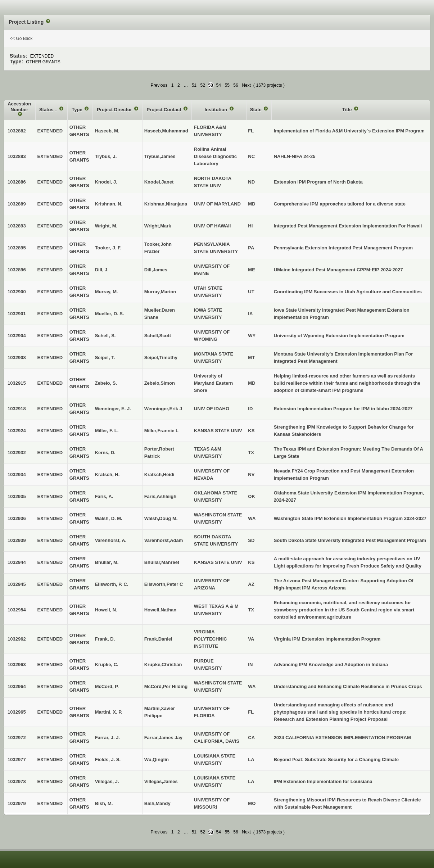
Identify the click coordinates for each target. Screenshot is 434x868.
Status (47, 110)
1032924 (17, 431)
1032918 (17, 409)
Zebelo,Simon (160, 383)
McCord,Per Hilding (166, 686)
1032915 (17, 383)
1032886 (17, 182)
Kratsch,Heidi (159, 474)
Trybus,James (160, 156)
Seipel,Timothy (161, 358)
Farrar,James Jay (163, 738)
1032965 (17, 712)
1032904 (17, 336)
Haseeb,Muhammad (166, 131)
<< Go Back (21, 39)
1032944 (17, 562)
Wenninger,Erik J (163, 409)
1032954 (17, 610)
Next (246, 85)
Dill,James (156, 270)
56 (236, 85)
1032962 (17, 639)
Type (78, 110)
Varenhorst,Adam (164, 540)
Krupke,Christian (163, 664)
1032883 (17, 156)
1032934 (17, 474)
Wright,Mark (158, 226)
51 (194, 85)
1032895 (17, 248)
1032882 (17, 131)
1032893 (17, 226)
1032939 (17, 540)
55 (227, 85)
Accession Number (19, 107)
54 (219, 85)
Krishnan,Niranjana (166, 204)
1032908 (17, 358)
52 (203, 85)
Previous (159, 85)
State (256, 110)
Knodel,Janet (159, 182)
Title (348, 110)
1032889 (17, 204)
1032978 (17, 781)
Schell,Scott (158, 336)
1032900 (17, 292)
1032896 (17, 270)
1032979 (17, 803)
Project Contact (164, 110)
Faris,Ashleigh (161, 496)
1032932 (17, 453)
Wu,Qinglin (157, 760)
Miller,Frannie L (161, 431)
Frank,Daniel (158, 639)
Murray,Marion (160, 292)
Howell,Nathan (161, 610)
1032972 (17, 738)
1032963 (17, 664)
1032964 (17, 686)
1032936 (17, 518)
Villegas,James (161, 781)
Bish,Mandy (157, 803)
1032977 (17, 760)
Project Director (115, 110)
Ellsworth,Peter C (164, 584)
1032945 (17, 584)
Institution (216, 110)
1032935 (17, 496)
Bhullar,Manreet (162, 562)
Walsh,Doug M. (161, 518)
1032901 (17, 314)
